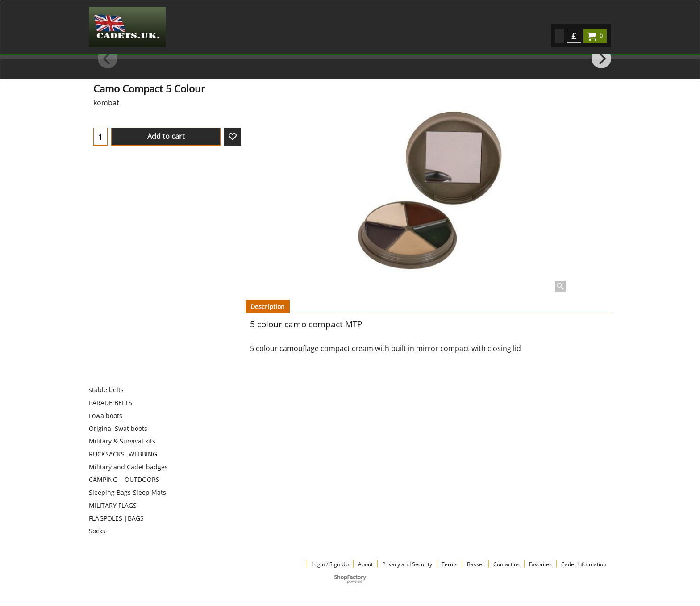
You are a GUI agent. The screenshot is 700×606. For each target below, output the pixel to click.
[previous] (108, 59)
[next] (601, 59)
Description (268, 307)
